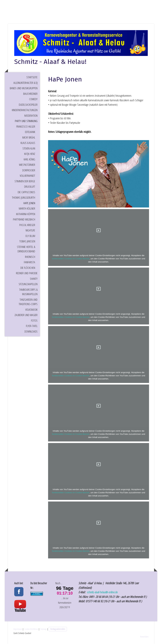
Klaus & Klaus (28, 143)
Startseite (32, 77)
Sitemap (43, 629)
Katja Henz (30, 154)
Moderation (31, 116)
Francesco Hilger (26, 126)
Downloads (31, 331)
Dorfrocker (29, 170)
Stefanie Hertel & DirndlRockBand (26, 249)
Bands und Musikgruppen (24, 88)
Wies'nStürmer (27, 165)
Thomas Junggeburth (23, 197)
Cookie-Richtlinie (31, 629)
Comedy (33, 99)
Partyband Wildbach (24, 219)
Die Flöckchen (28, 268)
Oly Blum (30, 236)
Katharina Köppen (26, 214)
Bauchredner (30, 94)
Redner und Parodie (27, 273)
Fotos (34, 320)
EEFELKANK (30, 132)
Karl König (29, 159)
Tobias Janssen (27, 241)
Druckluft (30, 187)
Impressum (18, 629)
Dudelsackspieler (28, 105)
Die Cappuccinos (26, 192)
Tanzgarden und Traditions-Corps (28, 302)
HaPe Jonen (29, 203)
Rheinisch (30, 257)
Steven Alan (29, 148)
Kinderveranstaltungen (25, 110)
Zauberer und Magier (26, 315)
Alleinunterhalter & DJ (25, 83)
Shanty (34, 279)
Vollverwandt (27, 176)
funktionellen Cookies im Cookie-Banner (71, 259)
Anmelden (144, 637)
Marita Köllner (27, 208)
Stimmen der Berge (25, 181)
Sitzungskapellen (28, 284)
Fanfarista (30, 262)
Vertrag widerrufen (58, 629)
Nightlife (30, 230)
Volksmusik (31, 310)
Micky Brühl (29, 137)
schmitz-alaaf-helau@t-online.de (103, 592)
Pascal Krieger (27, 225)
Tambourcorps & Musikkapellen (28, 292)
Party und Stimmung (26, 121)
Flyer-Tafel (32, 326)
